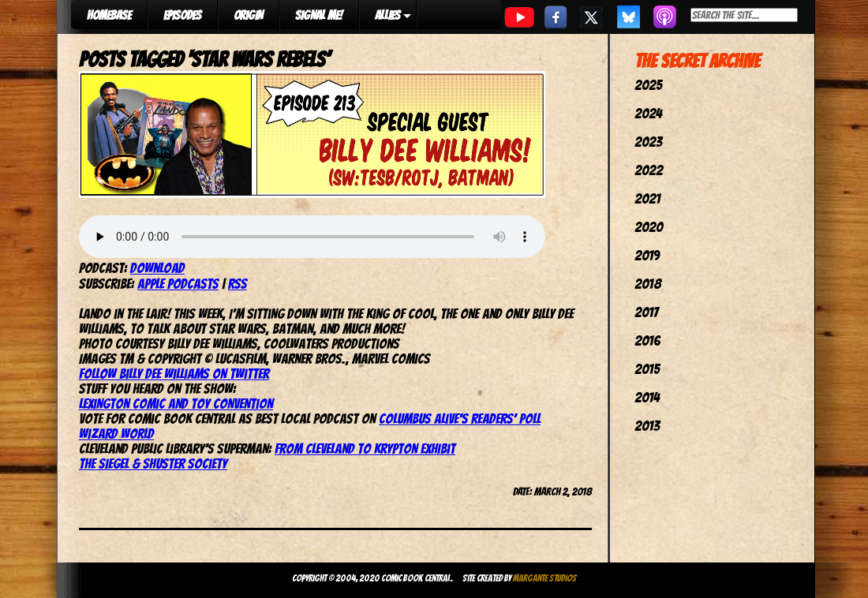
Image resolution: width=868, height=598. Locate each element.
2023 (648, 142)
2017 (646, 312)
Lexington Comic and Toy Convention (176, 404)
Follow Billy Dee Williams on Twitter (174, 374)
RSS (238, 284)
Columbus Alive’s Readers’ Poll (460, 419)
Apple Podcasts (178, 284)
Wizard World (116, 434)
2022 (649, 170)
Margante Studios (545, 578)
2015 (647, 369)
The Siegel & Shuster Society (153, 463)
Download (157, 268)
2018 (648, 284)
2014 (647, 397)
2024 (648, 113)
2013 (647, 426)
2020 (649, 227)
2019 (647, 255)
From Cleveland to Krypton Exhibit (365, 448)
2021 (647, 198)
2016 (647, 340)
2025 (648, 85)
